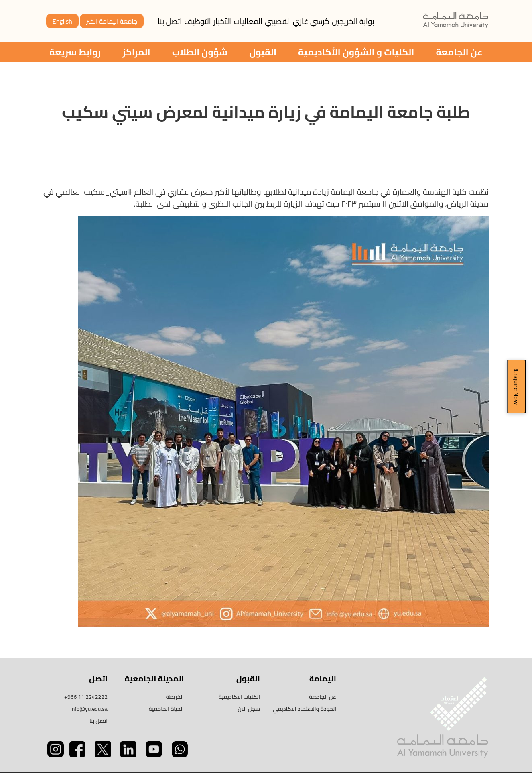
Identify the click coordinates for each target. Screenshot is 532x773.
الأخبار (222, 21)
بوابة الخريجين (353, 21)
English (62, 21)
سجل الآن (249, 709)
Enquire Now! (516, 386)
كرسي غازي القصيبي (297, 21)
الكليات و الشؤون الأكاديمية (356, 52)
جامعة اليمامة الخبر (112, 21)
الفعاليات (248, 21)
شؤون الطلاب (200, 52)
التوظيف (198, 21)
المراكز (136, 52)
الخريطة (175, 697)
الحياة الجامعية (166, 709)
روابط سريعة (75, 52)
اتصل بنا (170, 21)
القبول (263, 52)
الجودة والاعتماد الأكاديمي (305, 709)
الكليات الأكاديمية (239, 697)
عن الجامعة (459, 52)
